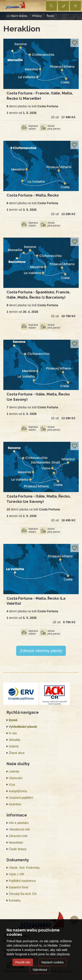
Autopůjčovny (18, 791)
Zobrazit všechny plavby (41, 651)
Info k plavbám (19, 823)
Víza (12, 785)
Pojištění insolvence (22, 881)
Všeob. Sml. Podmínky (24, 868)
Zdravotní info (18, 836)
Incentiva (15, 804)
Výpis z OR (16, 874)
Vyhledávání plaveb (23, 727)
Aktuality (15, 740)
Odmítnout (40, 970)
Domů (13, 720)
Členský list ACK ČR (23, 894)
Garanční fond (18, 887)
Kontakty (15, 900)
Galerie (14, 746)
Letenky (14, 771)
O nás (13, 733)
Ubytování (16, 778)
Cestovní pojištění (21, 798)
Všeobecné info (19, 829)
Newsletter (16, 842)
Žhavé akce (17, 753)
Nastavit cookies (52, 962)
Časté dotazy (18, 849)
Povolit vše (23, 962)
